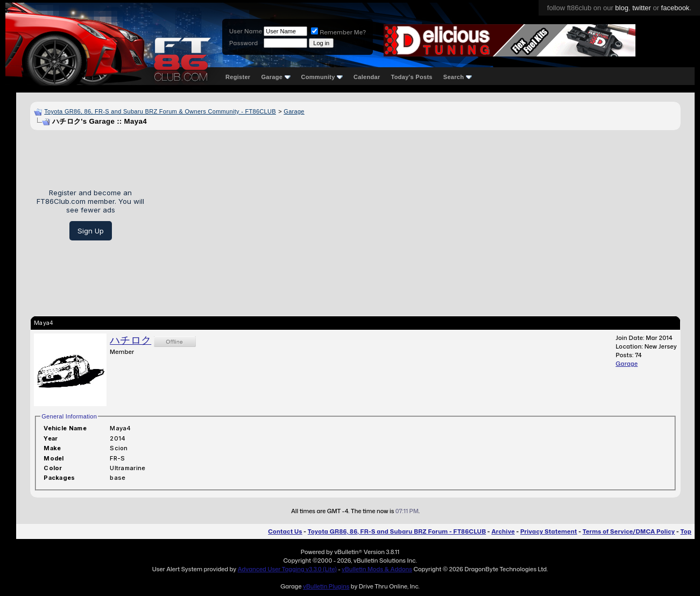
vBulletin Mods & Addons (377, 569)
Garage (275, 77)
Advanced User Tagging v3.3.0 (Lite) (287, 569)
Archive (503, 531)
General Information (69, 416)
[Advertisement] (416, 215)
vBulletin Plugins (326, 586)
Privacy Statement (549, 531)
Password (243, 43)
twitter (642, 8)
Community (322, 77)
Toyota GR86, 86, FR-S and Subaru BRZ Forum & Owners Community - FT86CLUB (160, 111)
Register (238, 77)
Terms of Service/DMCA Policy (629, 531)
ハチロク (130, 340)
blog (622, 8)
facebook (676, 8)
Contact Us (285, 531)
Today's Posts (412, 77)
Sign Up (91, 231)
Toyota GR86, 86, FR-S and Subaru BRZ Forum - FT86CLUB (397, 531)
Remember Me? (338, 32)
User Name (246, 31)
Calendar (367, 77)
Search (458, 77)
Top (686, 531)
